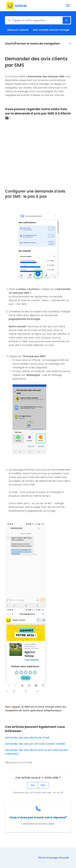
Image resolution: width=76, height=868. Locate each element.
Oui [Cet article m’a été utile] (32, 785)
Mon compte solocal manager (51, 30)
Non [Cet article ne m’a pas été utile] (43, 785)
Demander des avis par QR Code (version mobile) (35, 744)
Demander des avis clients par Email (27, 738)
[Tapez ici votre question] (38, 20)
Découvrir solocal (18, 30)
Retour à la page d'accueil (54, 857)
